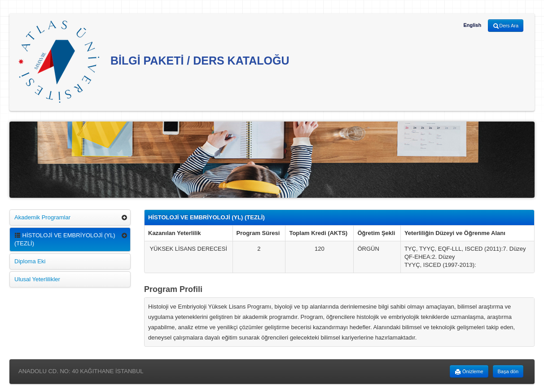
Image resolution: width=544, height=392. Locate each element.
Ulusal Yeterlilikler (37, 279)
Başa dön (508, 371)
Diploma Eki (30, 261)
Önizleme (469, 372)
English (472, 25)
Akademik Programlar (42, 217)
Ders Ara (506, 26)
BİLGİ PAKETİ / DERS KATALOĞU (154, 62)
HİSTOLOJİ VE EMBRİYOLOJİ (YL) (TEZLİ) (65, 239)
